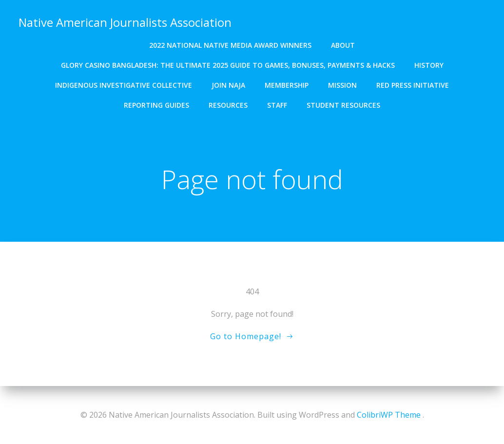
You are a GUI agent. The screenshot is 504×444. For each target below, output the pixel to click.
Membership (287, 84)
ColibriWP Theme (389, 415)
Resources (228, 104)
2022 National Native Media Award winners (230, 44)
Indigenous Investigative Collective (124, 84)
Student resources (343, 104)
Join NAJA (228, 84)
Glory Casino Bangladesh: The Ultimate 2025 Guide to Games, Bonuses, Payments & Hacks (228, 64)
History (429, 64)
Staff (277, 104)
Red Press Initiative (413, 84)
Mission (342, 84)
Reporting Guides (156, 104)
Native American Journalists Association (125, 22)
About (343, 44)
